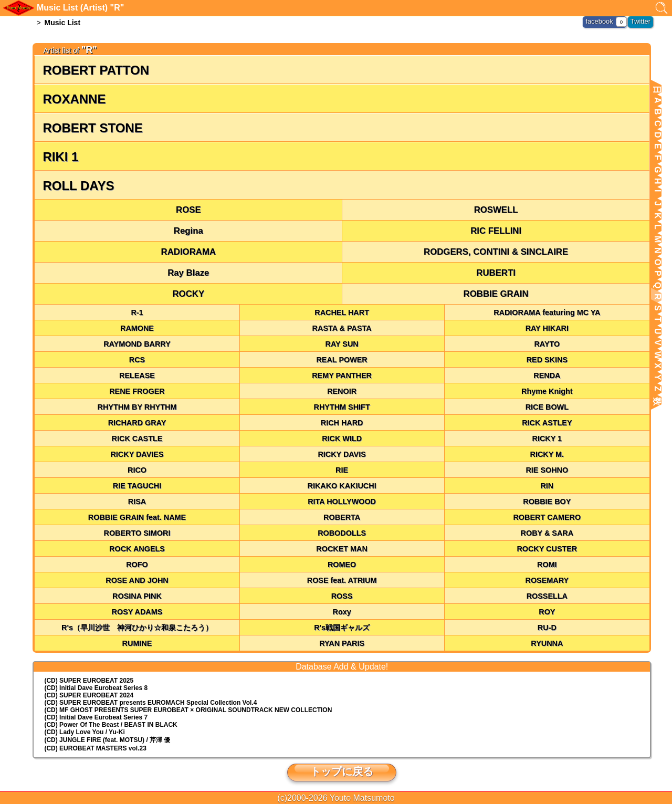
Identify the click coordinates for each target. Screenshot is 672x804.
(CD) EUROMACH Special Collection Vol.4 (150, 703)
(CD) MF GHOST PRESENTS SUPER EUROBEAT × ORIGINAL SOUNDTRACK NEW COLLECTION (188, 710)
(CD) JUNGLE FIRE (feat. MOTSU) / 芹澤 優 (107, 740)
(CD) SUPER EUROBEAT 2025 (89, 681)
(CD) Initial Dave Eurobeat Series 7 (96, 717)
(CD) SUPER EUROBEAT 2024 (89, 695)
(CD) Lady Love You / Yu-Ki (84, 732)
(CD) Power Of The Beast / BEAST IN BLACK (111, 725)
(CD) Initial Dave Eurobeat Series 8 (96, 688)
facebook (602, 21)
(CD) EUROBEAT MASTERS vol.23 (95, 748)
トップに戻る (342, 771)
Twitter (641, 21)
